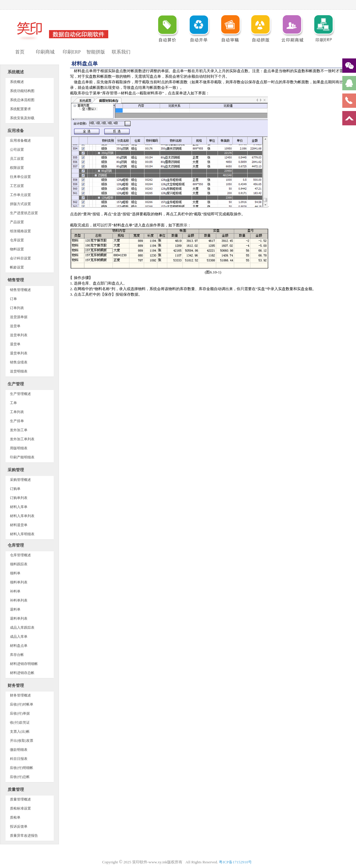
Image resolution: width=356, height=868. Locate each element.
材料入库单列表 (22, 516)
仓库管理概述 (20, 555)
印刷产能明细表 (22, 457)
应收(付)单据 (20, 713)
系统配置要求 (20, 109)
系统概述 (16, 72)
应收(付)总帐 (20, 777)
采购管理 (16, 470)
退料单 (15, 609)
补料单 (15, 591)
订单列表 (17, 308)
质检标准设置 (20, 808)
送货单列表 (19, 335)
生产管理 (16, 384)
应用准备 (16, 131)
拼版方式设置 (20, 204)
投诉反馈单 (19, 827)
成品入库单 (19, 637)
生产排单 (17, 421)
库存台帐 (17, 655)
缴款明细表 (19, 750)
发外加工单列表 (22, 439)
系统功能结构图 (22, 91)
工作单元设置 (20, 195)
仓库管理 (16, 545)
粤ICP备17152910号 (236, 862)
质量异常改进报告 (24, 836)
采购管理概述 (20, 480)
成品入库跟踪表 (22, 628)
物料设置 (17, 249)
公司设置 (17, 150)
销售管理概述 (20, 290)
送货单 (15, 326)
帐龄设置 (17, 267)
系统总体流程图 (22, 100)
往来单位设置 (20, 177)
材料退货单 (19, 525)
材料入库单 (19, 507)
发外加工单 (19, 430)
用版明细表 (19, 448)
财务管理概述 (20, 695)
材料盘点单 (19, 646)
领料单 (15, 573)
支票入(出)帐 (20, 732)
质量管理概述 (20, 799)
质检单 (15, 817)
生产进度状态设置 (24, 213)
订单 (13, 299)
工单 (13, 403)
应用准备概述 (20, 141)
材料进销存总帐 (22, 673)
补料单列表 (19, 600)
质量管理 (16, 790)
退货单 (15, 344)
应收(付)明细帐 (22, 768)
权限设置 (17, 168)
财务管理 (16, 686)
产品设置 (17, 222)
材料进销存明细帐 (24, 664)
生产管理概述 (20, 394)
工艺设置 (17, 186)
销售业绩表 (19, 362)
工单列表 (17, 412)
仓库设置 (17, 240)
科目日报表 (19, 759)
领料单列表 (19, 582)
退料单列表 (19, 618)
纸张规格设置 (20, 231)
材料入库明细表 (22, 534)
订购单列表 (19, 498)
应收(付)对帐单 (22, 704)
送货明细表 (19, 371)
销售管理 (16, 280)
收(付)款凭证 (20, 723)
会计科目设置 (20, 258)
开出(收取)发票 (22, 741)
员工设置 (17, 159)
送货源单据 (19, 317)
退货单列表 (19, 353)
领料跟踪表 (19, 564)
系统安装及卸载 (22, 118)
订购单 (15, 489)
